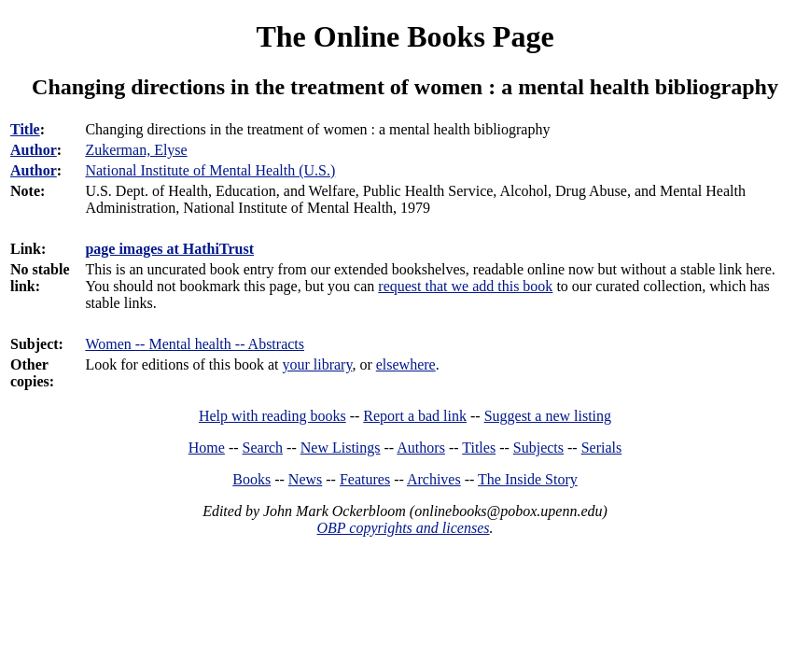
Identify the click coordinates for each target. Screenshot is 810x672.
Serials (602, 448)
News (305, 479)
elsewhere (406, 364)
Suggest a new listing (548, 416)
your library (317, 364)
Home (207, 448)
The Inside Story (528, 479)
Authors (421, 448)
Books (251, 479)
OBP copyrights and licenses (403, 528)
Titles (479, 448)
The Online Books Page (405, 36)
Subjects (538, 448)
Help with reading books (272, 416)
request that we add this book (465, 286)
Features (365, 479)
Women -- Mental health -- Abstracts (195, 344)
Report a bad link (415, 416)
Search (263, 448)
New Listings (341, 448)
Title (25, 129)
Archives (434, 479)
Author (34, 150)
